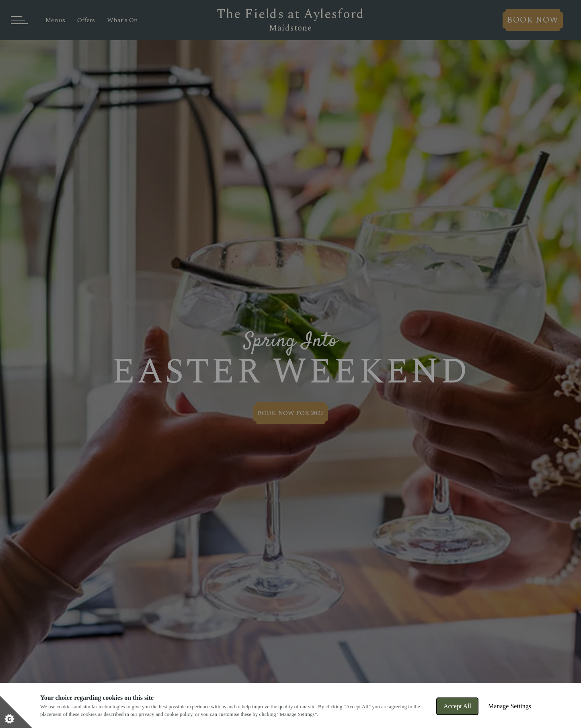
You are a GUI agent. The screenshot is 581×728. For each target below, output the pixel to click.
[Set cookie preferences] (16, 712)
